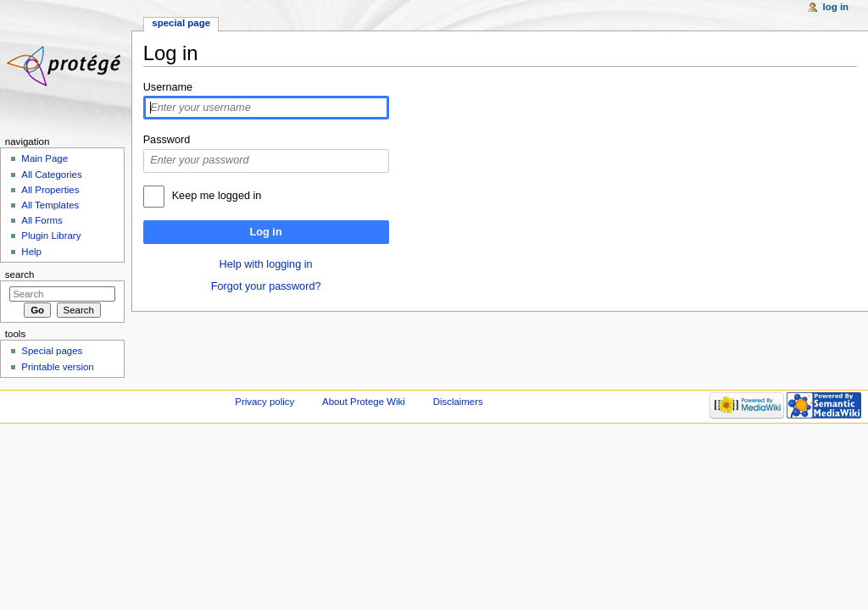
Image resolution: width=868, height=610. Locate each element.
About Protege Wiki (364, 402)
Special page (181, 23)
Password (167, 140)
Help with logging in (266, 264)
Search (20, 274)
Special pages (52, 351)
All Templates (50, 205)
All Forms (42, 220)
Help (31, 252)
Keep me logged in (217, 196)
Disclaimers (458, 402)
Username (168, 87)
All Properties (50, 190)
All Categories (51, 175)
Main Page (45, 158)
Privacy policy (264, 402)
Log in (266, 232)
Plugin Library (51, 236)
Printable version (57, 367)
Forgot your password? (266, 286)
